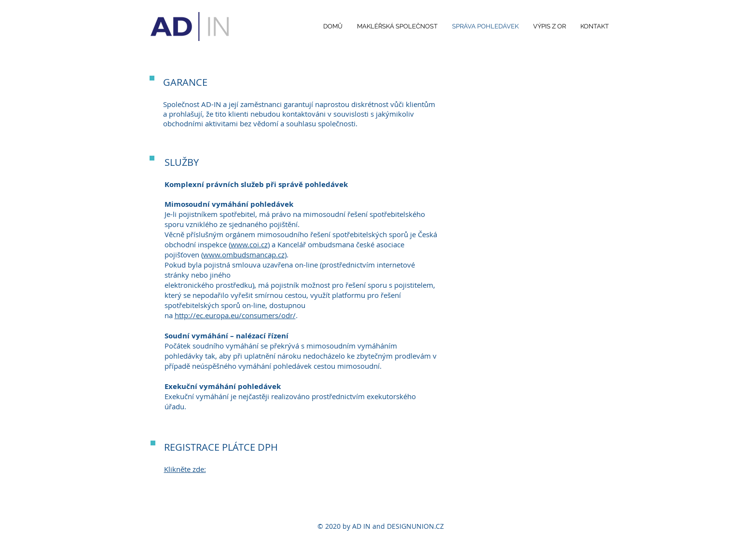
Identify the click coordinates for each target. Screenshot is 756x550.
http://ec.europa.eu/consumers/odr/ (235, 315)
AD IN (361, 526)
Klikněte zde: (185, 469)
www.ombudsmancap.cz (244, 255)
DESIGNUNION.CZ (415, 526)
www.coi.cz (249, 244)
